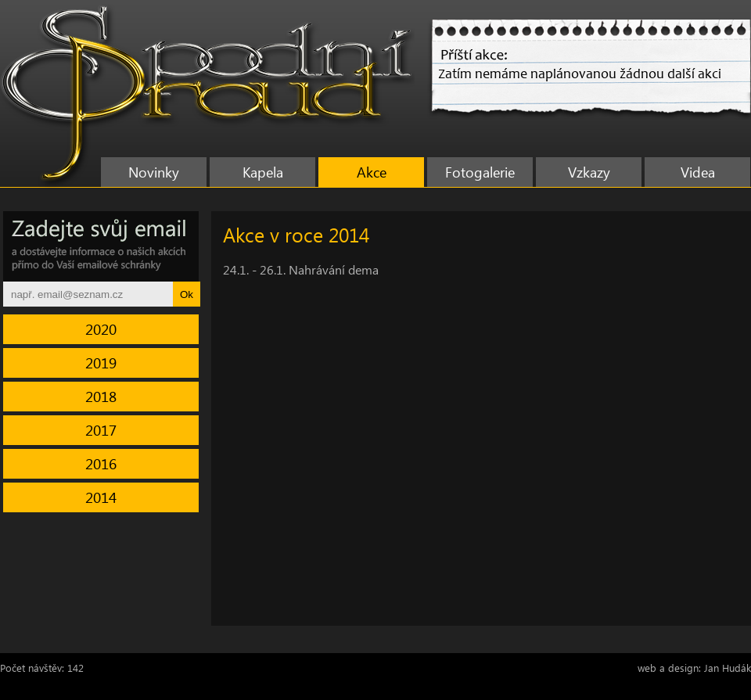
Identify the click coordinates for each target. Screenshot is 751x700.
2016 (101, 463)
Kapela (263, 172)
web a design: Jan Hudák (694, 668)
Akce (372, 172)
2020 (101, 329)
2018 (101, 396)
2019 (101, 363)
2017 (101, 430)
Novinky (154, 172)
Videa (698, 172)
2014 (101, 497)
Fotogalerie (480, 172)
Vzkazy (589, 172)
